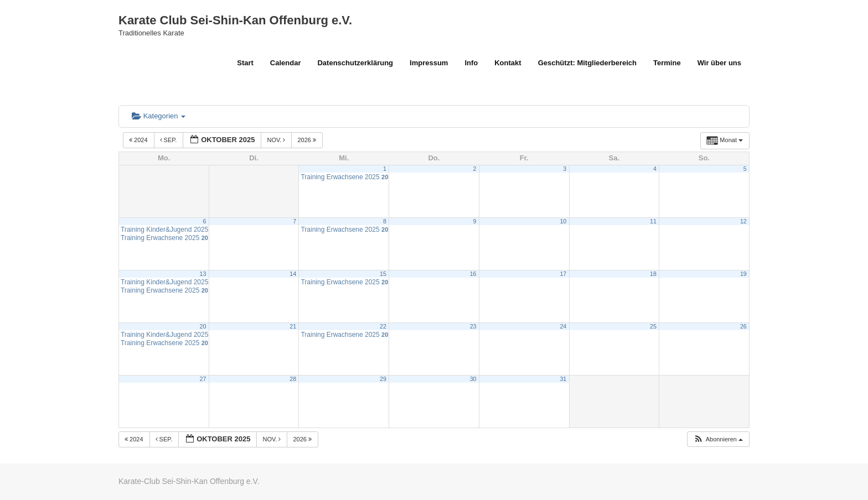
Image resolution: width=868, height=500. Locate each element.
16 (473, 274)
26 (743, 326)
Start (245, 63)
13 (203, 274)
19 (743, 274)
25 (653, 326)
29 (383, 379)
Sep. (169, 140)
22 (383, 326)
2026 (308, 140)
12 (743, 221)
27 (203, 379)
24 (563, 326)
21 (293, 326)
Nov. (277, 140)
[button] (718, 439)
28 (293, 379)
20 (203, 326)
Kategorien (159, 116)
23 (473, 326)
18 (653, 274)
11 (653, 221)
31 (563, 379)
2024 (139, 140)
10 (563, 221)
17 (563, 274)
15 (383, 274)
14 (293, 274)
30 (473, 379)
